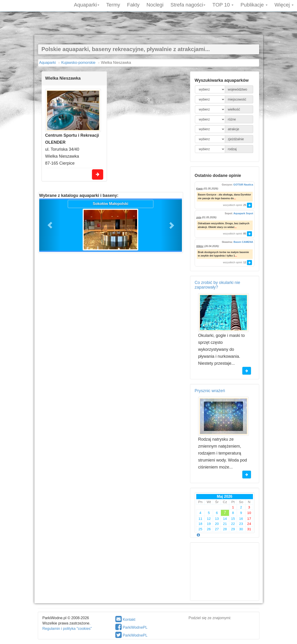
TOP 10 (223, 5)
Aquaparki (87, 5)
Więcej (284, 5)
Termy (113, 5)
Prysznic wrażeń (210, 391)
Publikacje (254, 5)
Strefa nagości (188, 5)
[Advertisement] (148, 24)
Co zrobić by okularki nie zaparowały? (217, 285)
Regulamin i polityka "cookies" (67, 629)
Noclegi (155, 5)
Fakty (133, 5)
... (235, 198)
